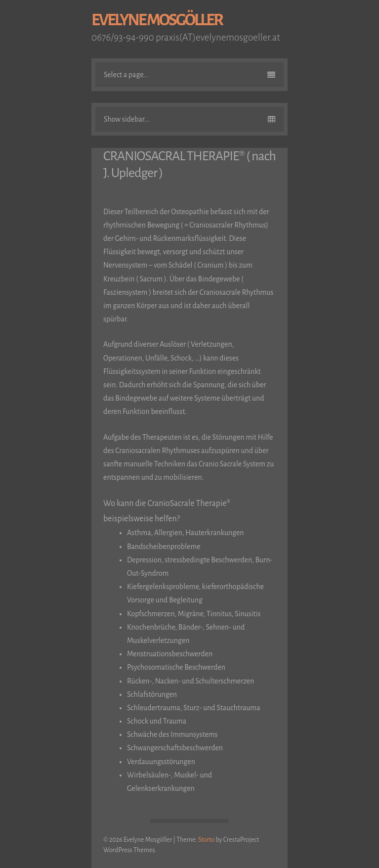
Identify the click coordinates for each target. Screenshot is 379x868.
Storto (206, 840)
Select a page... (189, 75)
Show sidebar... (189, 119)
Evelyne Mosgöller (157, 20)
